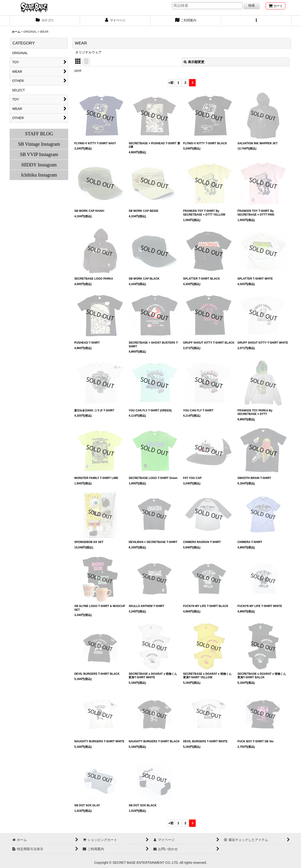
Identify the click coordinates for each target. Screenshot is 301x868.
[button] (256, 21)
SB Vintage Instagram (39, 144)
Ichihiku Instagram (39, 175)
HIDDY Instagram (39, 165)
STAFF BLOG (39, 134)
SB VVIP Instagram (39, 154)
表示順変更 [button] (194, 62)
